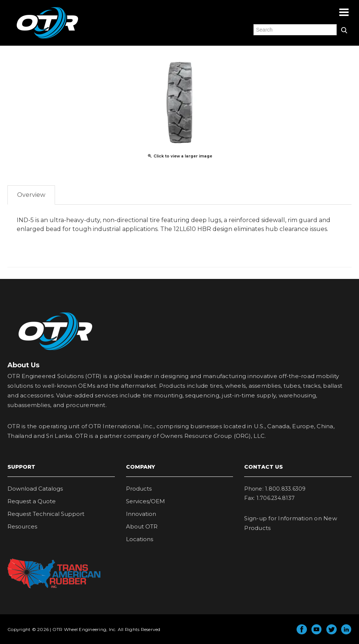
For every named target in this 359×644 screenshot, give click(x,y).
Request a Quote (32, 501)
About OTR (142, 526)
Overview (31, 195)
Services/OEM (145, 501)
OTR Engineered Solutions (47, 38)
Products (139, 489)
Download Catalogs (35, 489)
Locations (140, 539)
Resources (22, 526)
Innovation (141, 514)
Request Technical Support (46, 514)
